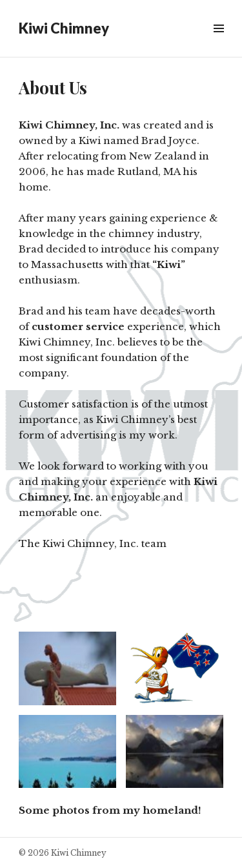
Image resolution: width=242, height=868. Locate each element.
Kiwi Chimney (64, 28)
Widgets (218, 43)
